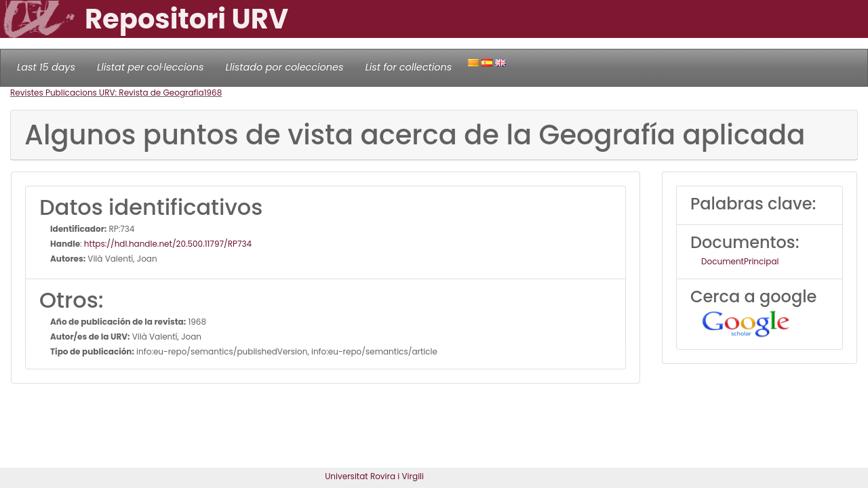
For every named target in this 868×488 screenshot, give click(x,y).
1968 (213, 93)
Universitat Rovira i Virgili (374, 476)
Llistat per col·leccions (151, 67)
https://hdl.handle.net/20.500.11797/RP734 (168, 244)
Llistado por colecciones (285, 67)
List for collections (408, 67)
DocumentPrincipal (740, 261)
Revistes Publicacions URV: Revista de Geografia (107, 93)
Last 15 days (46, 67)
